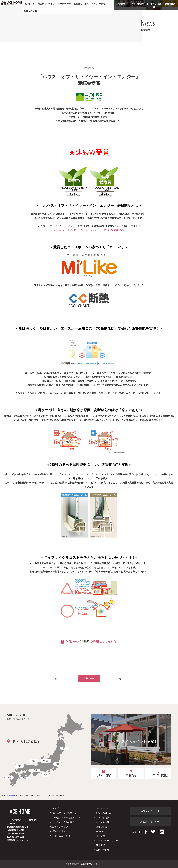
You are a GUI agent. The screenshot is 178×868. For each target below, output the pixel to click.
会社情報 (100, 836)
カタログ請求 (138, 4)
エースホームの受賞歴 (63, 822)
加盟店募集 (170, 4)
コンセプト (55, 808)
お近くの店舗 (103, 822)
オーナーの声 (103, 808)
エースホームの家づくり (64, 813)
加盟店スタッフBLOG (150, 822)
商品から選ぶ (59, 831)
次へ (121, 679)
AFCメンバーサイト (150, 811)
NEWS (99, 831)
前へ (57, 679)
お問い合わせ (103, 850)
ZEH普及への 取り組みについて (68, 818)
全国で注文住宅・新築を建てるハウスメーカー (85, 864)
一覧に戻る (89, 678)
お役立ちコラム (104, 813)
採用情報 (100, 845)
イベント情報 (103, 818)
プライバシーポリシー (107, 840)
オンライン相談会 (154, 5)
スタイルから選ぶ (61, 836)
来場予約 (122, 4)
